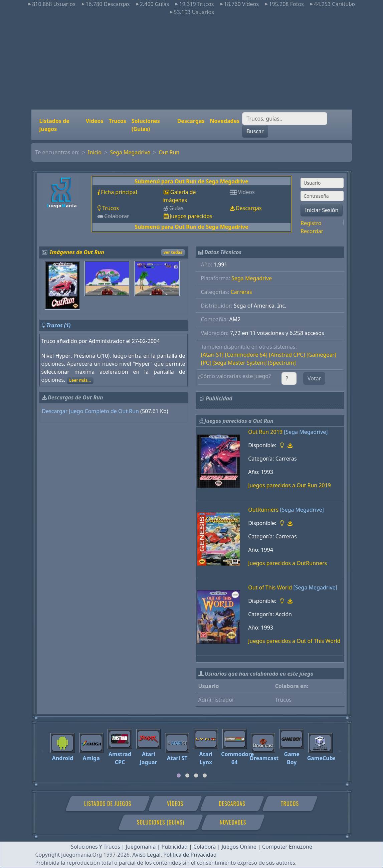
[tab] (179, 775)
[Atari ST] (212, 355)
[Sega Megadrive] (306, 432)
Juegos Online (239, 847)
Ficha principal (119, 192)
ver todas (173, 252)
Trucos (118, 121)
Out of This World (270, 587)
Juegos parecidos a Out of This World (294, 641)
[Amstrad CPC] (287, 355)
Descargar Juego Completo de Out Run (90, 411)
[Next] (340, 748)
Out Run (169, 152)
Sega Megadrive (130, 152)
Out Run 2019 (265, 432)
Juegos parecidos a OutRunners (288, 563)
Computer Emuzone (287, 847)
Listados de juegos (54, 125)
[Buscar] (285, 119)
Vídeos (95, 121)
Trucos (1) (59, 325)
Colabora (205, 847)
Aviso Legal (146, 855)
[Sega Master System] (239, 363)
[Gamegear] (322, 355)
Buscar (255, 131)
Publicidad (175, 847)
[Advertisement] (192, 63)
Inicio (95, 152)
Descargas (191, 121)
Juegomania (141, 847)
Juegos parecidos (191, 216)
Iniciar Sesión (322, 210)
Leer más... (80, 380)
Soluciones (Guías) (146, 125)
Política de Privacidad (190, 855)
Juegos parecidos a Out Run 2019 (290, 485)
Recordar (312, 231)
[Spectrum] (282, 363)
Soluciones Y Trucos (95, 847)
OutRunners (263, 510)
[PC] (206, 363)
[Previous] (43, 748)
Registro (311, 223)
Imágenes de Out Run (77, 252)
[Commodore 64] (246, 355)
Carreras (241, 292)
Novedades (225, 121)
